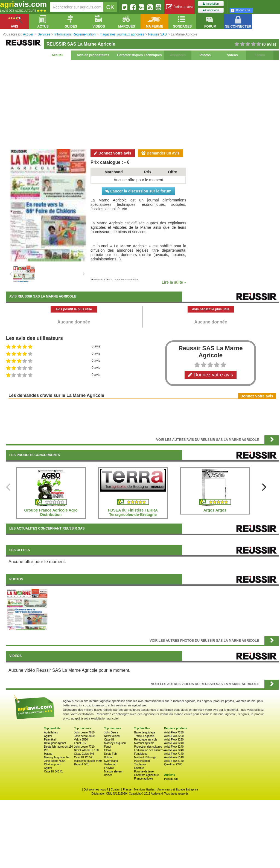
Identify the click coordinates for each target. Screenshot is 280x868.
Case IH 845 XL (54, 772)
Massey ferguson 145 (57, 757)
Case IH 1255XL (84, 757)
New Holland (112, 736)
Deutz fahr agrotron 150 (59, 747)
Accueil (58, 55)
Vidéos (232, 55)
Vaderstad (110, 764)
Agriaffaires (51, 732)
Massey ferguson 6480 (88, 761)
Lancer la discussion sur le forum (138, 191)
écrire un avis (180, 7)
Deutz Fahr (111, 754)
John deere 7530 (54, 761)
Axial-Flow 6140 (174, 757)
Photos (205, 55)
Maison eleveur (113, 772)
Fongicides (141, 754)
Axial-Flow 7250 (174, 732)
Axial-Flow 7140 (174, 754)
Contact (115, 790)
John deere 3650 (84, 736)
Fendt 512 (80, 743)
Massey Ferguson (115, 743)
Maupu (48, 754)
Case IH (109, 740)
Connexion (211, 10)
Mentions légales (145, 790)
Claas (108, 750)
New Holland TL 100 (86, 750)
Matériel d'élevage (145, 757)
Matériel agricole (144, 743)
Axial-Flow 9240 (174, 743)
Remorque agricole (146, 740)
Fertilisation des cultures (149, 750)
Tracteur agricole (144, 736)
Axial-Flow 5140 (174, 761)
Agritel (48, 736)
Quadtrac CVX (173, 764)
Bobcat (108, 757)
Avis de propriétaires (93, 55)
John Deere (111, 732)
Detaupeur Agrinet (55, 743)
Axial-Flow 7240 (174, 750)
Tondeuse (140, 764)
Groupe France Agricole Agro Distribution (51, 512)
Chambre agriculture (146, 775)
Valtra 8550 (81, 740)
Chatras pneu (52, 764)
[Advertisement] (142, 104)
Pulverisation (142, 761)
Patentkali (50, 740)
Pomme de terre (144, 772)
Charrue (139, 768)
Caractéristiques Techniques (139, 55)
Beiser (108, 775)
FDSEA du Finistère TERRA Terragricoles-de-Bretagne (133, 512)
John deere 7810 (84, 732)
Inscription (211, 4)
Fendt (108, 747)
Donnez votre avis (113, 153)
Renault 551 (81, 764)
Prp (46, 750)
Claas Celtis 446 (84, 754)
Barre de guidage (145, 732)
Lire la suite (174, 282)
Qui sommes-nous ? (96, 790)
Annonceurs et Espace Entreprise (178, 790)
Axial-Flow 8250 (174, 736)
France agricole (143, 779)
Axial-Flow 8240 (174, 747)
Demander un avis (161, 153)
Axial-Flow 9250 (174, 740)
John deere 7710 (84, 747)
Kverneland (111, 761)
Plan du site (171, 779)
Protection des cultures (148, 747)
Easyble (109, 768)
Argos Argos (215, 510)
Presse (127, 790)
